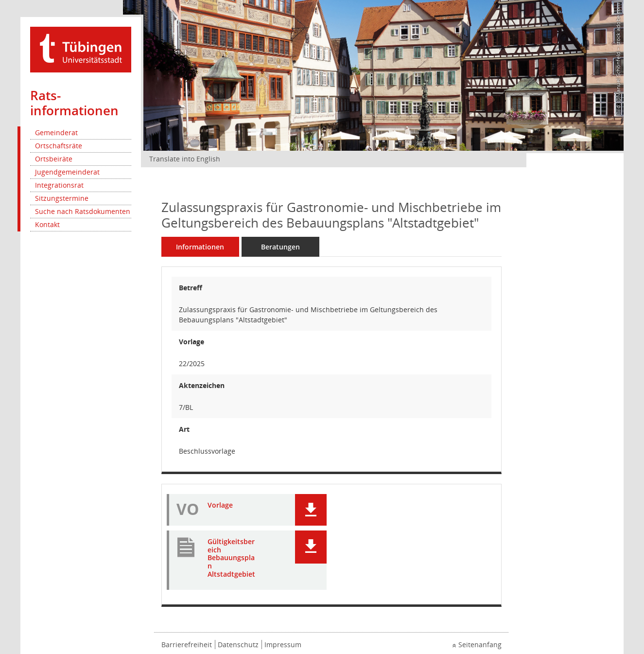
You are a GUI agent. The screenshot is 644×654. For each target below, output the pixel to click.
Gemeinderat (56, 133)
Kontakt (47, 224)
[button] (311, 510)
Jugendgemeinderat (67, 172)
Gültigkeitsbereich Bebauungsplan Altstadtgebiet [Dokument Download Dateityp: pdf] (231, 558)
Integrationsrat (59, 185)
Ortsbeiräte (54, 159)
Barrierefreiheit (187, 645)
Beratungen (280, 247)
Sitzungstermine (62, 198)
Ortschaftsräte (59, 146)
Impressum (283, 645)
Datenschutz (238, 645)
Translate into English (185, 159)
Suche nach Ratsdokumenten (83, 211)
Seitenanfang (480, 645)
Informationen (200, 247)
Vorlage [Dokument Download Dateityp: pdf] (220, 505)
